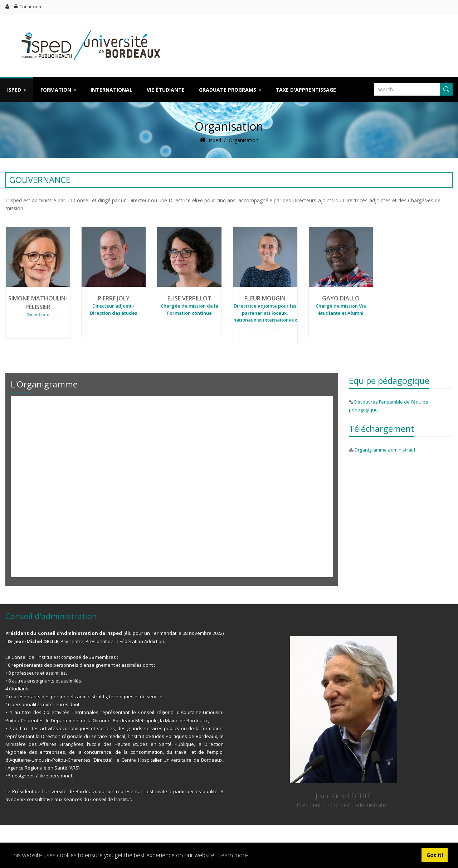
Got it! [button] (435, 855)
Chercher (446, 89)
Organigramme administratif (385, 450)
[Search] (406, 89)
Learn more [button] (233, 855)
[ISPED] (87, 28)
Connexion (30, 7)
